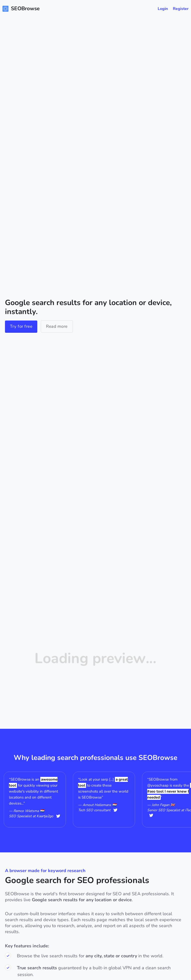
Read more (57, 326)
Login (163, 9)
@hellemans (115, 810)
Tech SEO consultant (94, 810)
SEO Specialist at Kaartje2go (31, 816)
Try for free (21, 326)
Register (181, 9)
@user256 (151, 815)
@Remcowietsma (58, 816)
